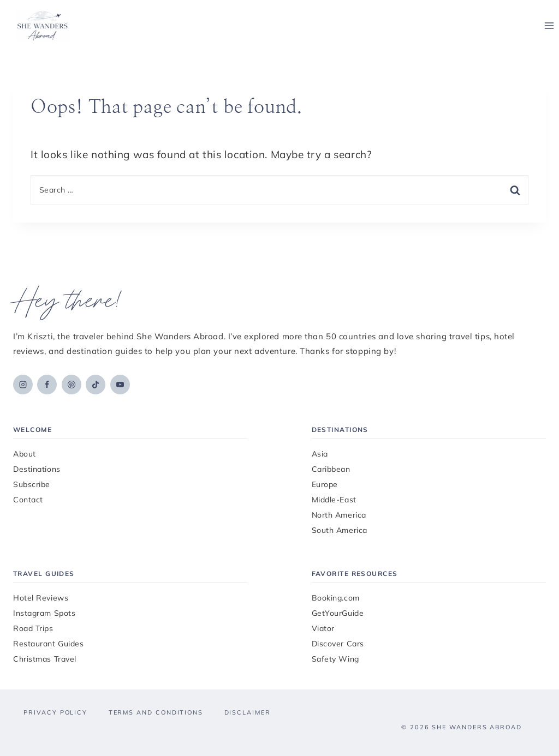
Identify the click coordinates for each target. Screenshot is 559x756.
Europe (325, 484)
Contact (28, 500)
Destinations (37, 469)
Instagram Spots (44, 613)
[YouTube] (120, 385)
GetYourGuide (338, 613)
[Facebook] (47, 385)
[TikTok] (96, 385)
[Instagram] (23, 385)
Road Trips (33, 628)
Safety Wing (335, 659)
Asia (320, 454)
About (25, 454)
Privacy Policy (55, 712)
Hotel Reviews (41, 598)
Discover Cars (338, 644)
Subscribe (32, 484)
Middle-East (334, 500)
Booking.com (336, 598)
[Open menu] (549, 26)
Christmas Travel (45, 659)
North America (339, 515)
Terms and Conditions (156, 712)
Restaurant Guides (49, 644)
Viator (323, 628)
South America (340, 530)
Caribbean (331, 469)
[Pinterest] (72, 385)
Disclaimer (248, 712)
